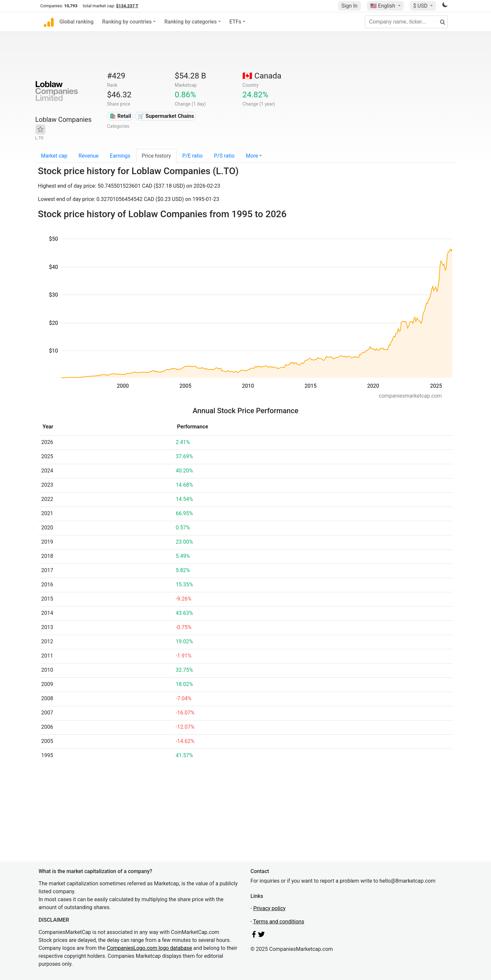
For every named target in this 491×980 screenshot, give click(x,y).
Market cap (54, 156)
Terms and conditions (279, 922)
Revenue (89, 156)
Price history (156, 156)
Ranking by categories (190, 22)
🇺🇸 (383, 6)
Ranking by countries (127, 22)
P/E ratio (192, 156)
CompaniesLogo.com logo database (149, 948)
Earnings (120, 156)
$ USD (421, 6)
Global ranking (77, 22)
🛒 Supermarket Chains (166, 116)
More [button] (252, 156)
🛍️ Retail (120, 116)
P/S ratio (224, 156)
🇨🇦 (262, 76)
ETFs (235, 22)
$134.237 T (127, 6)
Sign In (349, 6)
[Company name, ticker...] (406, 22)
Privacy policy (270, 908)
